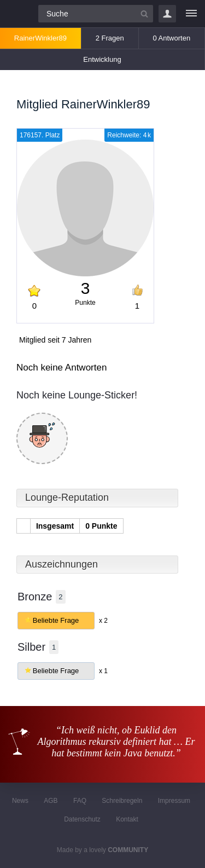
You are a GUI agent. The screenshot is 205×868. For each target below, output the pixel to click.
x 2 (103, 621)
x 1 (103, 671)
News (20, 801)
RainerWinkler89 (40, 38)
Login (167, 14)
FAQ (80, 801)
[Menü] (191, 14)
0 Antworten (171, 38)
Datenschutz (82, 819)
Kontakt (127, 819)
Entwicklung (102, 59)
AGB (51, 801)
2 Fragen (110, 38)
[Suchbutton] (144, 14)
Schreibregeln (122, 801)
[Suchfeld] (96, 14)
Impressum (174, 801)
